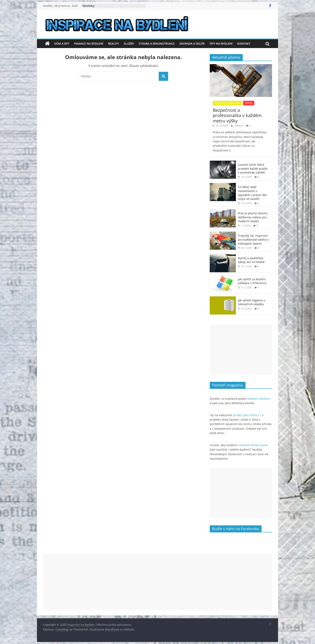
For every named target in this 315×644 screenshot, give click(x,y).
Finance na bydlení (89, 44)
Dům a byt (62, 44)
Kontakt (244, 44)
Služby (129, 44)
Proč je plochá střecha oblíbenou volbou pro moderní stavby (253, 217)
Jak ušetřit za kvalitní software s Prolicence (252, 281)
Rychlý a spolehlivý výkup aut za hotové (251, 260)
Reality (114, 44)
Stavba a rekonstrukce (157, 44)
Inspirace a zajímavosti (228, 103)
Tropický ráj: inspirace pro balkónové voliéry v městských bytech (253, 239)
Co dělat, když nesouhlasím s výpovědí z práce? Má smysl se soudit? (252, 193)
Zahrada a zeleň (192, 44)
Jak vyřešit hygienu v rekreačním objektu (252, 302)
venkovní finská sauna (253, 445)
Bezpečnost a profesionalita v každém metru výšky (237, 115)
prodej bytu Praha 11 (247, 415)
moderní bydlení (259, 399)
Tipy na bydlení (221, 44)
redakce (239, 126)
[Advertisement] (241, 350)
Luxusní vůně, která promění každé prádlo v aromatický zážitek (253, 168)
